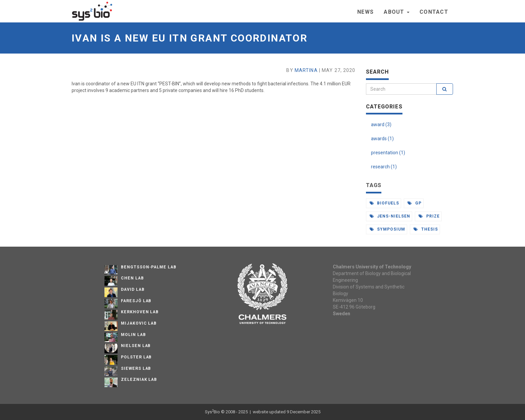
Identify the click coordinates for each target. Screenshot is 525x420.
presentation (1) (388, 153)
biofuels (385, 203)
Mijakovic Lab (139, 323)
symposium (388, 229)
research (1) (384, 167)
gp (415, 203)
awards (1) (382, 139)
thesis (426, 229)
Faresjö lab (136, 301)
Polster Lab (136, 357)
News (365, 12)
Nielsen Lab (136, 346)
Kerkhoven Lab (140, 312)
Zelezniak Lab (139, 380)
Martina (306, 70)
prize (429, 216)
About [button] (397, 12)
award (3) (381, 124)
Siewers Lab (136, 368)
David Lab (133, 289)
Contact (434, 12)
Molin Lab (133, 335)
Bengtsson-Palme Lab (149, 267)
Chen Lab (132, 278)
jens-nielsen (390, 216)
